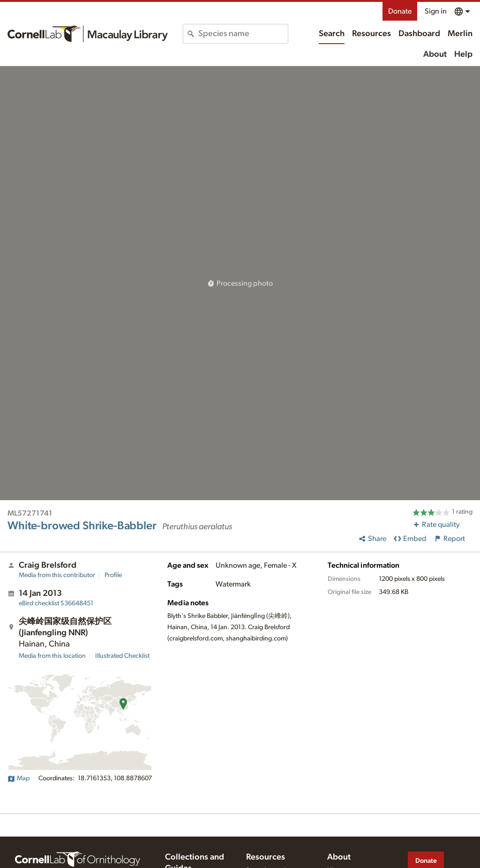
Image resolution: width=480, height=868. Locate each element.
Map (19, 778)
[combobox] (243, 34)
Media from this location (52, 656)
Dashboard (419, 34)
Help (463, 54)
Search (332, 34)
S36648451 (56, 603)
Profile (113, 575)
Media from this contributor (57, 575)
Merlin (460, 34)
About (435, 54)
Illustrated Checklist (122, 656)
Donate (400, 11)
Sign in (436, 11)
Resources (371, 34)
